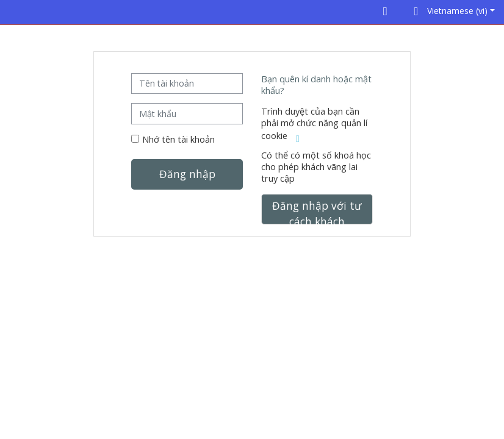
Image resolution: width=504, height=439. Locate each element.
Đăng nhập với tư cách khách (317, 211)
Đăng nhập (187, 174)
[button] (452, 12)
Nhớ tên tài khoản (178, 139)
